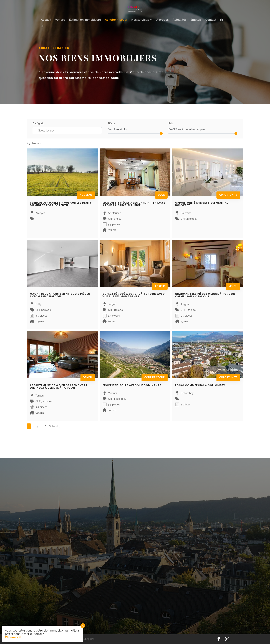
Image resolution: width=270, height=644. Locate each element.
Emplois (196, 20)
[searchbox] (67, 131)
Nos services (140, 20)
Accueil (46, 20)
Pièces (111, 123)
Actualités (180, 20)
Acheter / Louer (116, 20)
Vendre (60, 20)
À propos (162, 20)
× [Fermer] (83, 626)
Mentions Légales (84, 639)
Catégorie (38, 123)
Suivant (55, 426)
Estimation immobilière (85, 20)
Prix (171, 123)
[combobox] (67, 131)
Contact (211, 20)
